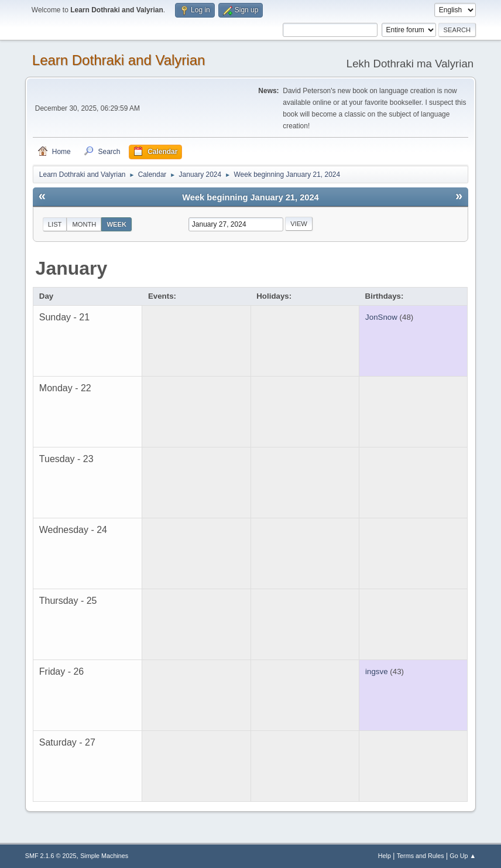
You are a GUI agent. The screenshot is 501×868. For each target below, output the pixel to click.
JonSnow (381, 317)
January (72, 268)
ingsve (377, 671)
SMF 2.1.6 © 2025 (51, 856)
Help (385, 856)
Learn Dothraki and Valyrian (119, 60)
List (55, 224)
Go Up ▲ (463, 856)
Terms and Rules (421, 856)
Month (84, 224)
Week (116, 224)
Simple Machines (104, 856)
